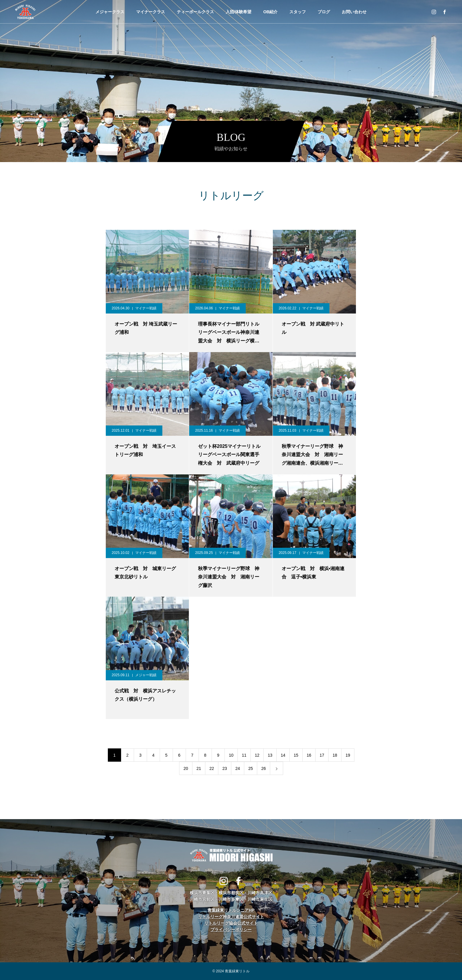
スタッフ (298, 12)
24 (238, 768)
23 (225, 768)
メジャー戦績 (146, 675)
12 (257, 755)
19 (348, 755)
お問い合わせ (354, 12)
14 (283, 755)
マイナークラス (151, 12)
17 (322, 755)
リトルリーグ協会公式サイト (231, 923)
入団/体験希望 (239, 12)
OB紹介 (270, 12)
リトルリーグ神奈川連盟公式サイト (231, 917)
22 (212, 768)
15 (296, 755)
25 (251, 768)
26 (264, 768)
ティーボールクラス (195, 12)
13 (270, 755)
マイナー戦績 (146, 308)
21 (199, 768)
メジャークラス (110, 12)
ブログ (324, 12)
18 (335, 755)
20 (186, 768)
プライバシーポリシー (231, 930)
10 (231, 755)
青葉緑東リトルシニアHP (231, 910)
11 (244, 755)
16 (309, 755)
